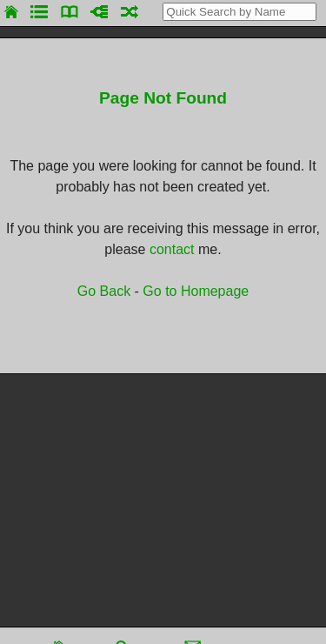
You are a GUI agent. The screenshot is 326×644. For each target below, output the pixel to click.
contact (172, 249)
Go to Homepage (196, 291)
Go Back (104, 291)
